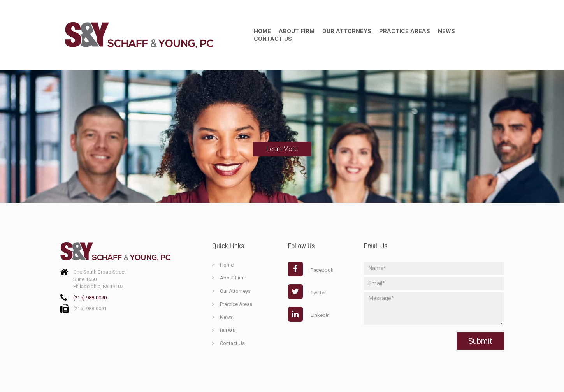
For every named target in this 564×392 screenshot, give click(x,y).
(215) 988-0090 (90, 298)
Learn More (282, 149)
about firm (297, 31)
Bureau (228, 330)
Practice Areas (405, 31)
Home (262, 31)
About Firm (232, 278)
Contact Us (273, 39)
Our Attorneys (347, 31)
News (446, 31)
